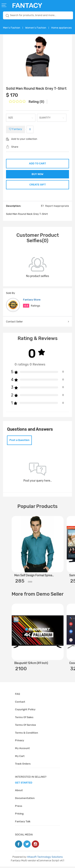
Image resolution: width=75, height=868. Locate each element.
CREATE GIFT (38, 186)
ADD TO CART (37, 163)
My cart (20, 757)
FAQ (17, 695)
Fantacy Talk (23, 823)
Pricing (19, 815)
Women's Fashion (36, 28)
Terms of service (25, 726)
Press (19, 807)
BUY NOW (37, 175)
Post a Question (19, 441)
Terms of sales (24, 719)
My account (22, 750)
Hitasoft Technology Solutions (45, 858)
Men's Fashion (12, 28)
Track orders (23, 765)
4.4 (26, 307)
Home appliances (61, 28)
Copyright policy (25, 711)
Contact (20, 703)
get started (24, 784)
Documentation (25, 800)
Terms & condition (26, 734)
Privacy (19, 742)
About (19, 792)
